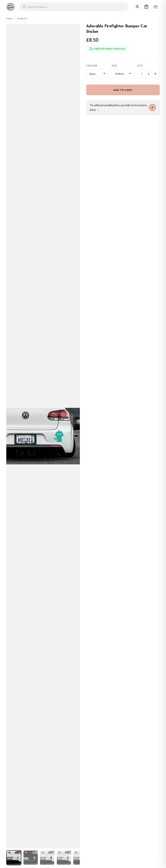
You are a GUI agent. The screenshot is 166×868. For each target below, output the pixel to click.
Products (22, 18)
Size (114, 66)
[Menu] (156, 7)
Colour (92, 66)
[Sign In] (137, 7)
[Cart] (146, 7)
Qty (140, 66)
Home (9, 18)
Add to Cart (123, 90)
